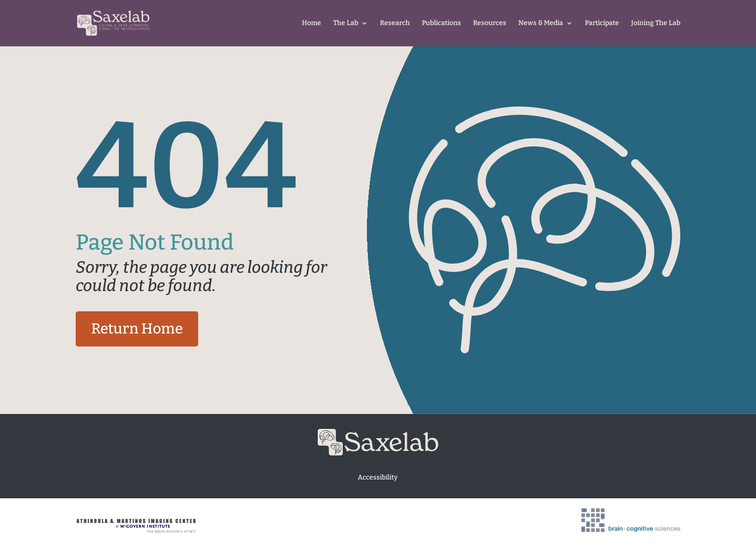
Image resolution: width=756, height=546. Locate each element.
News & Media (541, 23)
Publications (441, 23)
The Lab (346, 23)
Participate (602, 23)
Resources (490, 23)
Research (395, 23)
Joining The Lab (656, 23)
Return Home (137, 329)
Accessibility (378, 477)
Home (311, 23)
